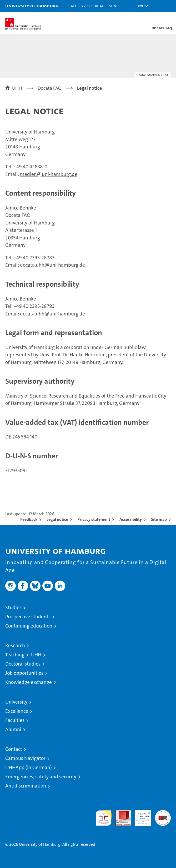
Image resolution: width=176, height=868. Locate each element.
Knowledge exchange (29, 682)
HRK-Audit (140, 816)
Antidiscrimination (26, 786)
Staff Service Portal (86, 6)
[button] (142, 6)
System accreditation (163, 816)
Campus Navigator (25, 758)
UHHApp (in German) (29, 767)
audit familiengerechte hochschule (104, 818)
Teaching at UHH (23, 655)
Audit (120, 813)
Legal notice (57, 519)
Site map (159, 519)
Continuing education (29, 626)
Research (15, 645)
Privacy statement (94, 519)
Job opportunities (24, 673)
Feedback (29, 519)
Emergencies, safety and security (41, 777)
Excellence (17, 711)
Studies (13, 607)
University (16, 702)
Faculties (15, 720)
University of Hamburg (32, 6)
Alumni (13, 729)
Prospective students (28, 617)
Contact (14, 749)
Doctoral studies (23, 664)
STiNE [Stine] (114, 6)
